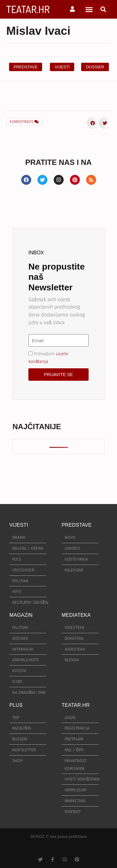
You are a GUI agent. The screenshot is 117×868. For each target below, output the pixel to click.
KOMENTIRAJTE (24, 122)
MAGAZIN (21, 615)
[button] (89, 9)
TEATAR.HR (28, 9)
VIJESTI (19, 525)
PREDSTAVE (77, 525)
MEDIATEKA (76, 615)
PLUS (16, 705)
